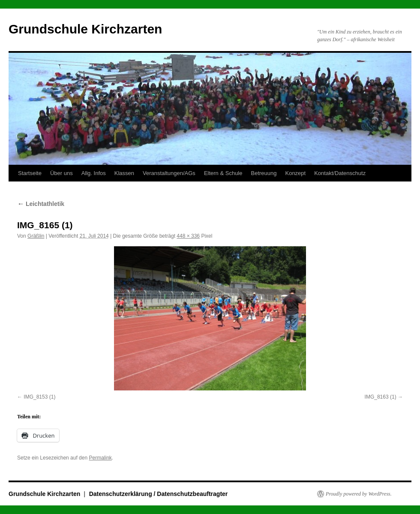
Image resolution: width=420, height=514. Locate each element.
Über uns (61, 173)
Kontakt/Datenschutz (340, 173)
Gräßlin (36, 236)
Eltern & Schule (223, 173)
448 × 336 (188, 236)
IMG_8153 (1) (39, 397)
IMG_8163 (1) (381, 397)
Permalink (100, 458)
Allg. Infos (94, 173)
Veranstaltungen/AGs (169, 173)
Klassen (124, 173)
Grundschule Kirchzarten (85, 29)
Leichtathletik (41, 204)
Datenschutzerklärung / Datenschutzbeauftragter (159, 494)
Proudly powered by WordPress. (359, 494)
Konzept (295, 173)
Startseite (30, 173)
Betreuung (264, 173)
